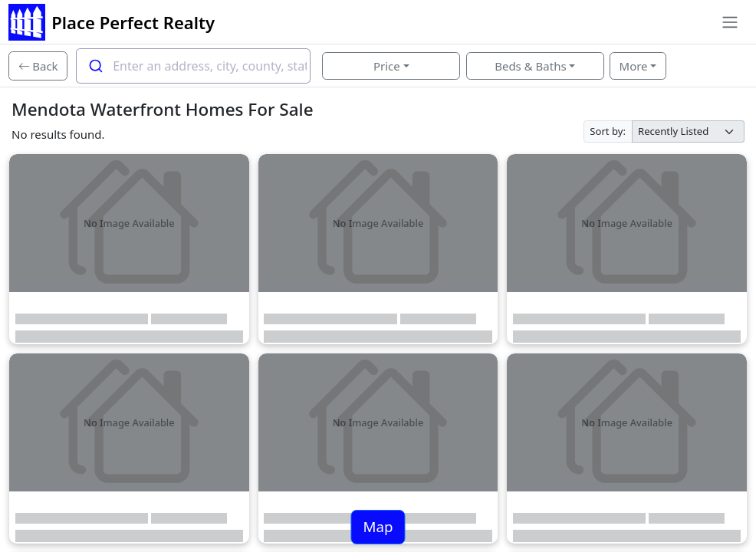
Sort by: (608, 131)
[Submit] (95, 66)
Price (387, 66)
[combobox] (193, 66)
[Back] (38, 66)
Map (378, 526)
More (634, 66)
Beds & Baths (530, 66)
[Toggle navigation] (730, 22)
